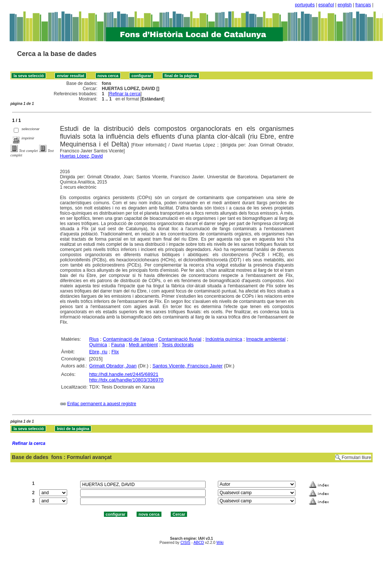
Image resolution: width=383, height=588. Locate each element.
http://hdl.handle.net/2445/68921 (124, 374)
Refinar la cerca (125, 94)
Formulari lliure (356, 457)
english (345, 5)
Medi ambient (143, 345)
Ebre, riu (98, 352)
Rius (94, 339)
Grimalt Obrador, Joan (113, 366)
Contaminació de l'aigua (128, 339)
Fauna (118, 345)
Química (98, 345)
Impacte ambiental (266, 339)
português (305, 5)
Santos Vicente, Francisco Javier (188, 366)
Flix (115, 352)
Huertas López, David (81, 156)
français (363, 5)
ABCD (199, 543)
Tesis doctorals (178, 345)
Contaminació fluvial (180, 339)
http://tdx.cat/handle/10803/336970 (126, 380)
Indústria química (224, 339)
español (326, 5)
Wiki (220, 543)
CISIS (185, 543)
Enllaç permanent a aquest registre (102, 404)
